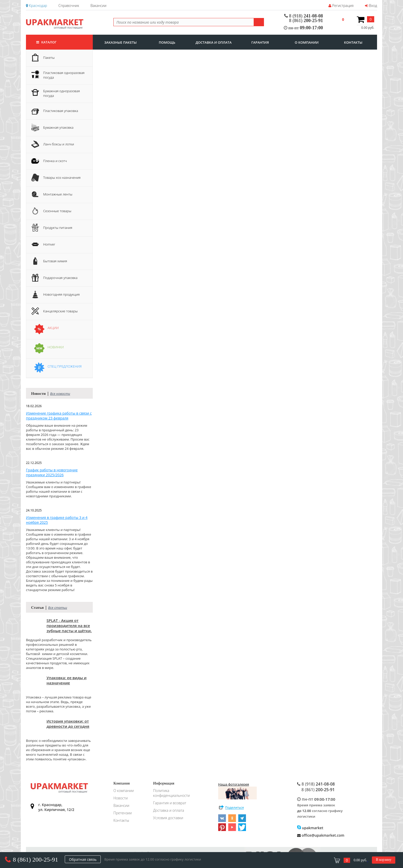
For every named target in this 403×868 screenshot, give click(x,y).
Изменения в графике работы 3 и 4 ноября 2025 (57, 520)
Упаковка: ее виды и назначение (67, 680)
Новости (121, 798)
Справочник (69, 6)
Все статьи (58, 608)
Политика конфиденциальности (172, 793)
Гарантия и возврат (170, 803)
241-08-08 (304, 16)
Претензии (123, 813)
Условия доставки (168, 818)
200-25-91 (306, 21)
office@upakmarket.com (321, 835)
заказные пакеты (121, 42)
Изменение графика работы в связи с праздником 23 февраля (59, 416)
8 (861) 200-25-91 (35, 860)
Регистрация (341, 6)
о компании (307, 42)
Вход (371, 6)
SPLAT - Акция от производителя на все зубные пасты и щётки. (69, 626)
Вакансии (98, 6)
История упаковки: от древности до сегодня (68, 724)
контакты (353, 42)
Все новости (60, 394)
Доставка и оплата (169, 810)
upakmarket (310, 828)
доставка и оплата (214, 42)
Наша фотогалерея (237, 791)
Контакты (121, 820)
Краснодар (36, 6)
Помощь (167, 42)
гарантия (260, 42)
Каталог (46, 42)
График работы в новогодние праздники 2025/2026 (52, 472)
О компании (124, 791)
